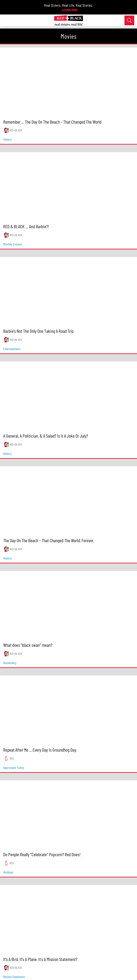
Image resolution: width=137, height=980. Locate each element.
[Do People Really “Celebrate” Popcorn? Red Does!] (68, 815)
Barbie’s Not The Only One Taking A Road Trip (38, 331)
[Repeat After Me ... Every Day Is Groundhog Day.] (68, 710)
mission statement (14, 977)
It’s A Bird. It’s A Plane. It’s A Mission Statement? (40, 959)
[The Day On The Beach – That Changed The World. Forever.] (68, 501)
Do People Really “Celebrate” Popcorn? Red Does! (42, 854)
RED (12, 758)
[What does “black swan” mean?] (68, 605)
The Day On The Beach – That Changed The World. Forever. (49, 540)
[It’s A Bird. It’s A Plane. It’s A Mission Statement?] (68, 919)
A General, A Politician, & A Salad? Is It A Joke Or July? (46, 436)
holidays (8, 872)
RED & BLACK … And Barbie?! (26, 226)
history (7, 139)
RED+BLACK (16, 130)
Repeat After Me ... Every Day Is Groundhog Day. (40, 750)
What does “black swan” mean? (28, 645)
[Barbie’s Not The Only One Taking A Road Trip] (68, 291)
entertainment (12, 349)
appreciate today (14, 767)
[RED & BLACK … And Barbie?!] (68, 186)
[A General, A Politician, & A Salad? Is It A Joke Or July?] (68, 396)
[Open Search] (129, 20)
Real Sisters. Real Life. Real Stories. (68, 5)
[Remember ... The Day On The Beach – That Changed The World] (68, 82)
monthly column (13, 244)
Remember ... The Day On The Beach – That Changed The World (52, 122)
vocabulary (10, 663)
